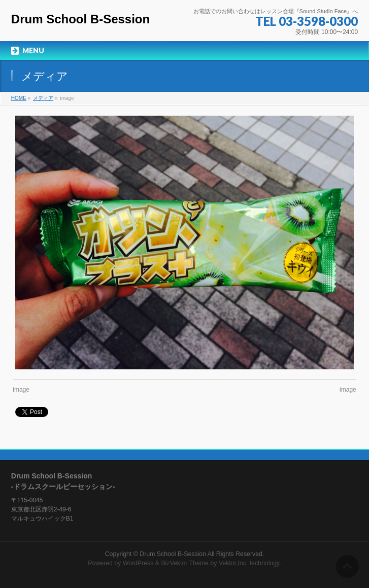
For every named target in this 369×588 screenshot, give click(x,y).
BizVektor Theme (185, 563)
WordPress (138, 563)
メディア (43, 98)
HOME (19, 98)
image (21, 390)
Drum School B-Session (80, 19)
